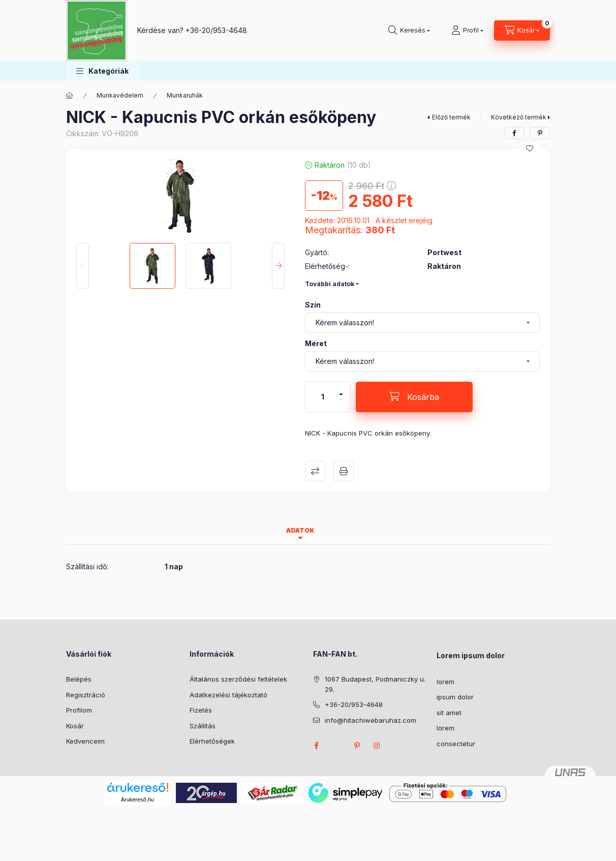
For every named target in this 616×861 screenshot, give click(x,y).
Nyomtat (344, 471)
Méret (316, 343)
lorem (445, 682)
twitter (336, 746)
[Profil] (467, 30)
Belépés (79, 679)
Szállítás (203, 726)
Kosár (75, 726)
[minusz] (341, 404)
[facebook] (514, 133)
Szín (313, 305)
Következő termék (519, 117)
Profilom (79, 710)
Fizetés (201, 710)
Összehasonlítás (315, 471)
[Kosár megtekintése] (522, 30)
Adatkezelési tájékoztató (228, 695)
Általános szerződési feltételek (238, 679)
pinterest (357, 746)
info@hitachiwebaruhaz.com (371, 720)
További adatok (330, 284)
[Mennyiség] (323, 397)
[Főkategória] (70, 96)
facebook (316, 746)
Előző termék (451, 117)
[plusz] (341, 390)
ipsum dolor (455, 697)
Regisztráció (86, 695)
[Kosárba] (414, 397)
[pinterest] (540, 133)
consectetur (456, 744)
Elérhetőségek (212, 741)
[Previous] (83, 266)
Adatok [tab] (300, 530)
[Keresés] (409, 30)
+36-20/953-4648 (216, 30)
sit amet (449, 713)
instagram (377, 746)
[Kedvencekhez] (530, 148)
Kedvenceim (85, 741)
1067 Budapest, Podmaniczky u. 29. (375, 684)
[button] (102, 71)
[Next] (278, 266)
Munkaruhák (185, 95)
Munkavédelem (120, 95)
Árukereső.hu (137, 799)
